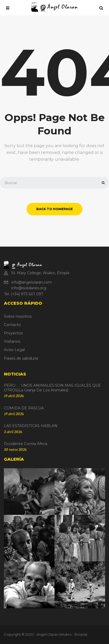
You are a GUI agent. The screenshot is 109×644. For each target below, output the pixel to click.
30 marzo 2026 (15, 449)
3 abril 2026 (13, 432)
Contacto (12, 325)
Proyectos (13, 333)
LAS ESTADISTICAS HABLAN (31, 426)
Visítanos (12, 341)
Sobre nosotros (18, 316)
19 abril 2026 (14, 396)
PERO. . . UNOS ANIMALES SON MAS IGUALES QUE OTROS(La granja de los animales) (52, 388)
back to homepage (54, 209)
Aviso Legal (14, 350)
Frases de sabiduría (21, 358)
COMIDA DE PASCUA (24, 408)
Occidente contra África (26, 444)
